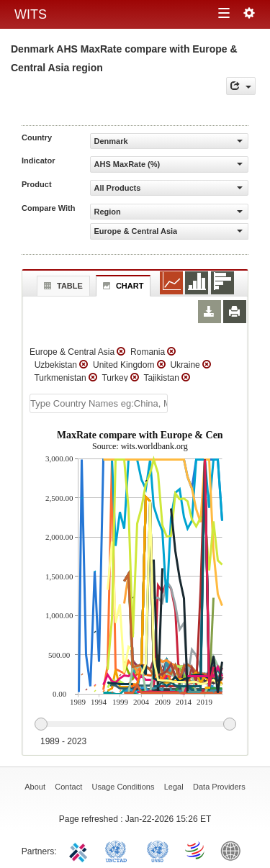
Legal (174, 787)
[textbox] (99, 403)
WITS (31, 14)
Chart (122, 286)
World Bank (234, 850)
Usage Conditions (123, 787)
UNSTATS (158, 850)
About (35, 787)
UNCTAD (119, 850)
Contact (68, 787)
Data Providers (219, 787)
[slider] (135, 725)
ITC (81, 850)
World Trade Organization (196, 850)
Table (62, 286)
